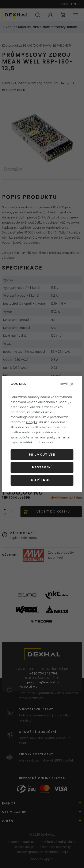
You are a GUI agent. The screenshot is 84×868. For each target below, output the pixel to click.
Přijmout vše (42, 455)
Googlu (31, 422)
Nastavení (42, 467)
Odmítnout (42, 480)
